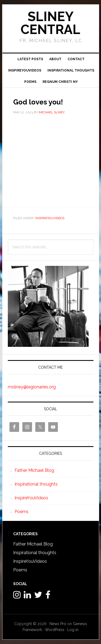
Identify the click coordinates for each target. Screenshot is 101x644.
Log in (73, 630)
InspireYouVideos (50, 218)
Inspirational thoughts (36, 484)
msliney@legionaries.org (32, 387)
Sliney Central (50, 23)
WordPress (55, 630)
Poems (22, 512)
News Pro (58, 624)
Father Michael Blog (34, 470)
